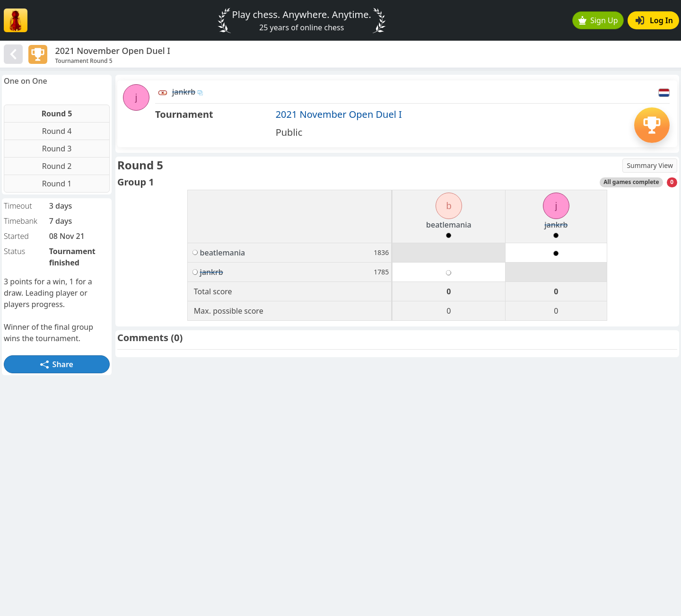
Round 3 (57, 149)
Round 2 (57, 166)
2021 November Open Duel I (339, 114)
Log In (654, 20)
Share (57, 364)
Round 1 (57, 184)
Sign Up (598, 20)
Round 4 (57, 131)
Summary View (650, 165)
